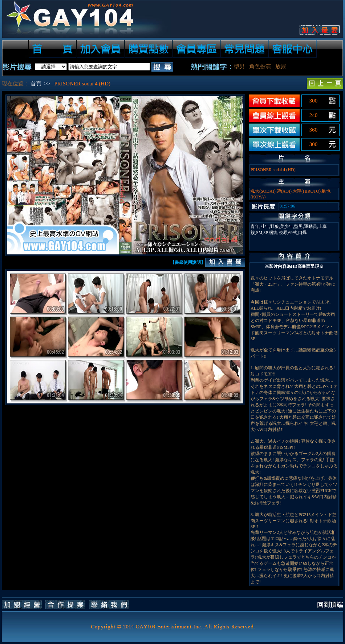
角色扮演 (260, 67)
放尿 (281, 67)
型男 (239, 67)
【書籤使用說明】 (188, 262)
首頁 (36, 84)
